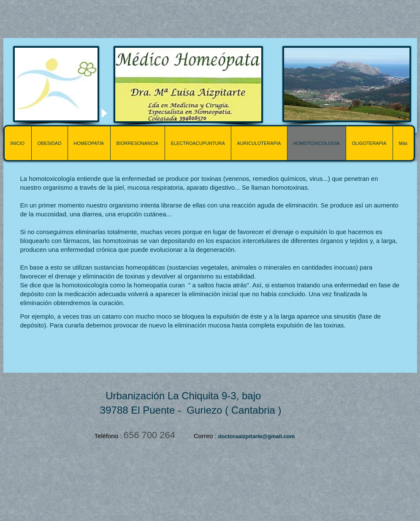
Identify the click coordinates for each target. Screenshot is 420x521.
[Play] (104, 113)
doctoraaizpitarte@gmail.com (257, 436)
